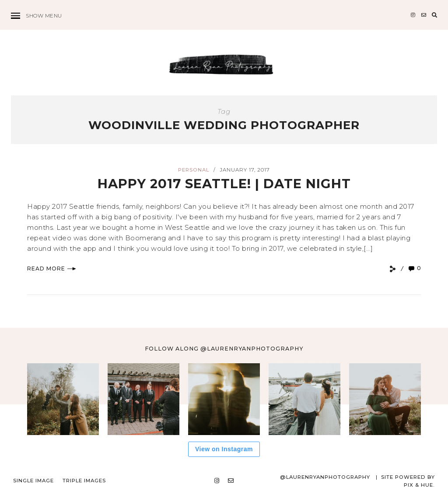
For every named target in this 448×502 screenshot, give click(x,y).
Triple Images (84, 481)
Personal (194, 170)
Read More (52, 269)
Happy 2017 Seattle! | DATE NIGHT (224, 184)
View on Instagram (224, 449)
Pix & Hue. (419, 485)
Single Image (33, 481)
